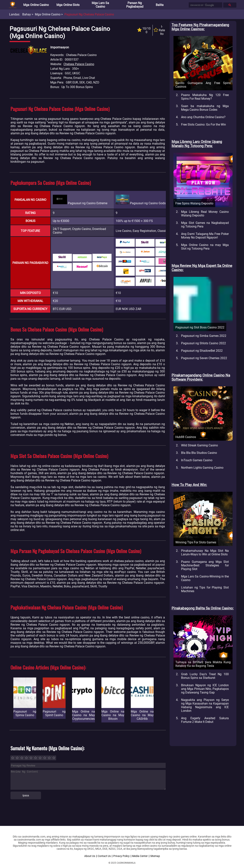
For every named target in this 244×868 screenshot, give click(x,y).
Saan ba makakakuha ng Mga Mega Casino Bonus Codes (205, 108)
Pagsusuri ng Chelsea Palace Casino (89, 14)
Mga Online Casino (36, 5)
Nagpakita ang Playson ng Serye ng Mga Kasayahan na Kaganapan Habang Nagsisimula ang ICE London (205, 705)
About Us (90, 856)
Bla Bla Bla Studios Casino (199, 453)
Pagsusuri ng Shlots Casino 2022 (203, 343)
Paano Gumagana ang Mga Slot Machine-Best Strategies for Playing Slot (205, 565)
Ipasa (26, 795)
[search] (205, 5)
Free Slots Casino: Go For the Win (203, 125)
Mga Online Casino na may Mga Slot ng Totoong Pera (205, 247)
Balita (160, 5)
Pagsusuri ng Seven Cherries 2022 (204, 358)
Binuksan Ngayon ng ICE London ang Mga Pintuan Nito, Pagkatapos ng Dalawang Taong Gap (205, 689)
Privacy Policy (121, 856)
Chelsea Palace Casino (79, 64)
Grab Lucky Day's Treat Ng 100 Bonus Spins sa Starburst (205, 676)
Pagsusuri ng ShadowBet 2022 (202, 351)
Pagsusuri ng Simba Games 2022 (204, 336)
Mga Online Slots (68, 5)
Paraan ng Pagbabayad (135, 5)
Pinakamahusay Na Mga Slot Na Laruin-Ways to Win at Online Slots (205, 553)
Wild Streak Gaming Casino (199, 445)
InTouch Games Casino (197, 460)
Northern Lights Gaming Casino (202, 468)
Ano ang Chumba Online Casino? (203, 117)
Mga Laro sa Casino (100, 5)
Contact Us (104, 856)
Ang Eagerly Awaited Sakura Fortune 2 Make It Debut (205, 720)
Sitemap (155, 856)
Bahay (27, 14)
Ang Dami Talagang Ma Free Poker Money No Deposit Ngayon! (205, 236)
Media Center (140, 856)
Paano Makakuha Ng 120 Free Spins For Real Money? (205, 97)
